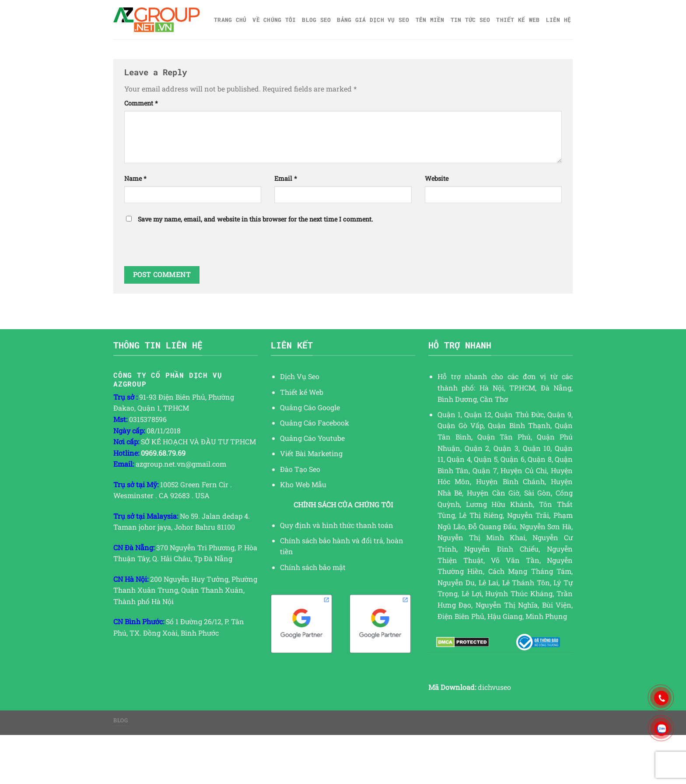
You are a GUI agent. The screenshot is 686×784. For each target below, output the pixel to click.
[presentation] (191, 249)
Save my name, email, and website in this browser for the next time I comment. (255, 219)
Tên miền (430, 20)
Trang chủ (230, 20)
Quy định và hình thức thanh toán (337, 525)
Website (437, 178)
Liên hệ (559, 20)
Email (286, 178)
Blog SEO (316, 20)
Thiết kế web (518, 20)
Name (135, 178)
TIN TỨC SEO (471, 20)
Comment (141, 103)
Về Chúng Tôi (274, 20)
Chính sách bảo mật (313, 567)
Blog (121, 720)
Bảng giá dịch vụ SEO (373, 20)
